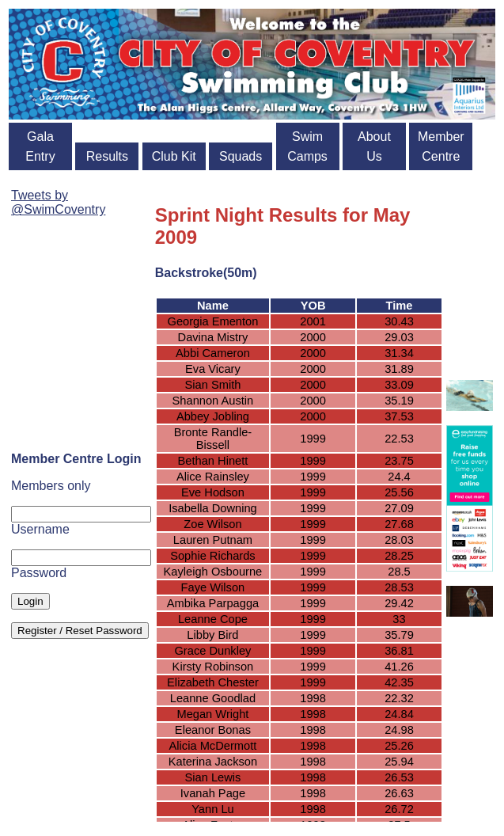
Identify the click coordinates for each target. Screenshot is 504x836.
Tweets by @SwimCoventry (58, 202)
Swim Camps (307, 146)
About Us (374, 146)
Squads (241, 156)
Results (107, 156)
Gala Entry (40, 146)
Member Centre (441, 146)
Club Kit (174, 156)
